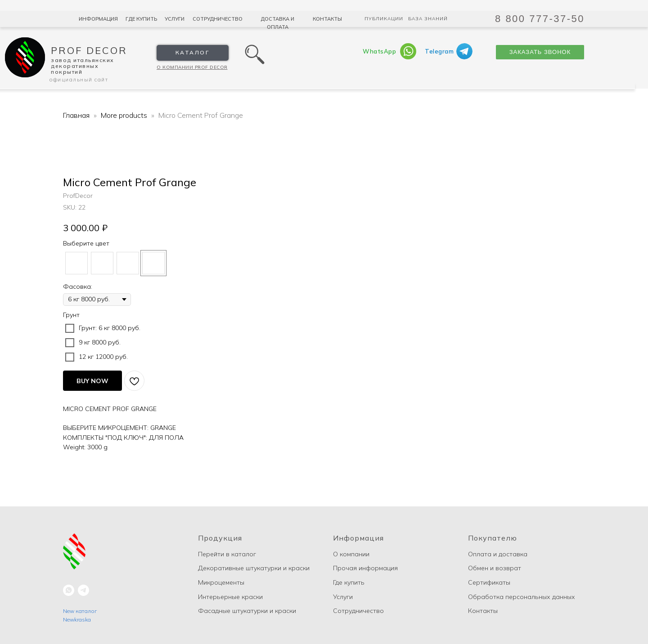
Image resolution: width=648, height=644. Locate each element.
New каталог (80, 611)
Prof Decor (89, 50)
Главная (76, 115)
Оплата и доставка (498, 554)
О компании (351, 554)
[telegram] (83, 590)
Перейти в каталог (227, 554)
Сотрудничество (218, 19)
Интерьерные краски (230, 597)
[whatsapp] (69, 590)
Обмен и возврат (495, 568)
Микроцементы (221, 582)
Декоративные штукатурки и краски (254, 568)
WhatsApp (379, 51)
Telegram (439, 51)
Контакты (327, 19)
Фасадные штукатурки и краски (247, 611)
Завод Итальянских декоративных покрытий (83, 66)
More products (125, 115)
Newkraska (77, 619)
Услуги (175, 19)
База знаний (428, 19)
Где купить (141, 19)
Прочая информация (365, 568)
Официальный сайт (79, 79)
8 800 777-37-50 (540, 19)
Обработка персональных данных (522, 597)
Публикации (384, 19)
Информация (98, 19)
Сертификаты (489, 582)
